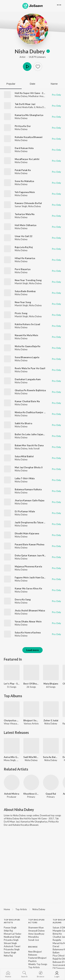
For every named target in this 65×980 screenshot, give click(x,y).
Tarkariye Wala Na (25, 214)
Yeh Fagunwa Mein (25, 192)
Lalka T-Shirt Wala (25, 478)
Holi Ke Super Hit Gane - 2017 (31, 93)
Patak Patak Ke (23, 170)
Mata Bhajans (51, 684)
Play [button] (27, 67)
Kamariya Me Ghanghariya (29, 115)
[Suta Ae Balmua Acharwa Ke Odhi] (51, 746)
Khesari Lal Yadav (13, 934)
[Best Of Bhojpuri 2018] (31, 673)
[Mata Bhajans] (51, 673)
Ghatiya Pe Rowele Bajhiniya (30, 390)
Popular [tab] (11, 84)
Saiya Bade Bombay (25, 291)
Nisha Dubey (32, 51)
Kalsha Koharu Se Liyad (27, 324)
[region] (32, 909)
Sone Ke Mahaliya (24, 181)
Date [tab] (33, 84)
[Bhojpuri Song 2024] (31, 709)
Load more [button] (32, 650)
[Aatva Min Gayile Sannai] (12, 746)
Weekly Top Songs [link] (38, 964)
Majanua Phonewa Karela (28, 566)
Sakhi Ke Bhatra (23, 423)
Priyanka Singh (11, 940)
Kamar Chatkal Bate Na (27, 401)
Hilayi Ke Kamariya (25, 258)
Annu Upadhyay (36, 934)
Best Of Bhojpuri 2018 (31, 684)
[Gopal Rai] (51, 782)
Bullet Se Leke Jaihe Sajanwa (30, 434)
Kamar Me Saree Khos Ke (28, 588)
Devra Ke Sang (23, 599)
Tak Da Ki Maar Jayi (25, 104)
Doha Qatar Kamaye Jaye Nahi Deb (34, 555)
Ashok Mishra (12, 794)
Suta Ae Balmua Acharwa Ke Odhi (51, 757)
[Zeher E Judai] (51, 709)
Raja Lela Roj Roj (24, 247)
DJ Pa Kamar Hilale (25, 511)
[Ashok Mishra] (12, 782)
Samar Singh (21, 206)
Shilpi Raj (8, 931)
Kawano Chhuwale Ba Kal (28, 203)
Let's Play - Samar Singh (12, 684)
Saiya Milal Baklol (24, 456)
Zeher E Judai (51, 720)
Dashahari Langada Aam (28, 379)
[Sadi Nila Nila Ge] (31, 746)
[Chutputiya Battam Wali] (12, 709)
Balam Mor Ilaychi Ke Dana (29, 445)
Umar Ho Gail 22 (24, 236)
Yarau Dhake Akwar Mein (28, 622)
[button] (38, 67)
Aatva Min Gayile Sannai (12, 757)
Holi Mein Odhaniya (25, 225)
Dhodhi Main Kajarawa (27, 533)
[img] (48, 51)
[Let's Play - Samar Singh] (12, 673)
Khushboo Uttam (31, 794)
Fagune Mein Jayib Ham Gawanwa (33, 577)
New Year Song (23, 302)
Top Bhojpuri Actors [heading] (36, 921)
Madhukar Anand (37, 96)
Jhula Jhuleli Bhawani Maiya (30, 611)
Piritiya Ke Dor (23, 126)
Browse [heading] (33, 947)
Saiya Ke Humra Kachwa (28, 633)
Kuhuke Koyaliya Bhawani (29, 137)
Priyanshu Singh (12, 949)
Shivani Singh (10, 943)
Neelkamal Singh (12, 937)
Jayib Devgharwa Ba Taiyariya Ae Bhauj (36, 522)
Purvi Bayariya (23, 269)
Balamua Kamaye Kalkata (28, 489)
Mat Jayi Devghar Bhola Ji (29, 467)
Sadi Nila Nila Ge (31, 757)
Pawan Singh (10, 928)
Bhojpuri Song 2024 (31, 720)
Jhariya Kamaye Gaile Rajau (30, 500)
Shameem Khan (36, 928)
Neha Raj (8, 956)
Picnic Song (21, 313)
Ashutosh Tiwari (12, 946)
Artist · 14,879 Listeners (33, 57)
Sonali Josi (34, 940)
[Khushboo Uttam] (31, 782)
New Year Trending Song (28, 280)
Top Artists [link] (34, 967)
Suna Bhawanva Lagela (27, 357)
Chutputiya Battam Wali (12, 720)
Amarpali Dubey (36, 931)
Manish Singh (21, 283)
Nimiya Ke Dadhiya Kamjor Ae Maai (34, 412)
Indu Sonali (34, 448)
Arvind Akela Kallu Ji (25, 107)
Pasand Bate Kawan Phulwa (29, 544)
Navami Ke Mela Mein (26, 335)
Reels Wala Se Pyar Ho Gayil (30, 368)
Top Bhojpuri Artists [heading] (12, 921)
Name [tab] (54, 84)
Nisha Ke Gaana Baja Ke (28, 346)
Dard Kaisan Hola (24, 148)
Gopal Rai (51, 794)
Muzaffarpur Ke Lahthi (27, 159)
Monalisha (33, 937)
